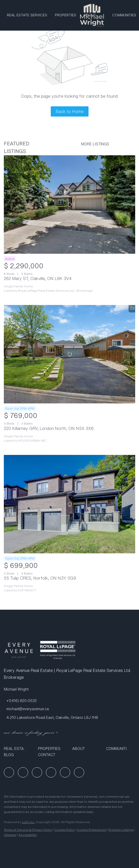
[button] (18, 749)
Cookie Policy (65, 830)
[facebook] (9, 772)
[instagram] (37, 772)
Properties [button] (66, 15)
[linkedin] (23, 772)
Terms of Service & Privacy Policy (28, 830)
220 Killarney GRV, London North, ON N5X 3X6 (49, 428)
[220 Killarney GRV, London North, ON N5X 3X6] (69, 354)
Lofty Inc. (28, 822)
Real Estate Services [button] (27, 15)
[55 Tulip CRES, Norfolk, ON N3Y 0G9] (69, 504)
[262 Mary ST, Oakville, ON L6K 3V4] (69, 205)
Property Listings (121, 830)
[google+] (79, 772)
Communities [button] (124, 15)
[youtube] (51, 772)
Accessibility (28, 835)
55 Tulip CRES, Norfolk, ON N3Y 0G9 (40, 578)
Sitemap (10, 835)
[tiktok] (65, 772)
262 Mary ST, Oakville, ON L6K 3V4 (38, 278)
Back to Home (70, 111)
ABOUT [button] (90, 15)
